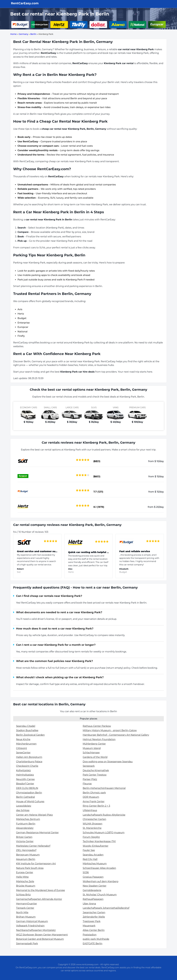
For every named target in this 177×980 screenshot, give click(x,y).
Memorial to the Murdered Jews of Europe (40, 890)
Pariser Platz (90, 779)
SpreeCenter (23, 753)
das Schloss (23, 810)
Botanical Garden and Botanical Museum (40, 939)
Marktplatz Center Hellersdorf (33, 846)
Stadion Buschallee (27, 730)
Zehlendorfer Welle (94, 917)
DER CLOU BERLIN (27, 788)
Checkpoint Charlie (27, 766)
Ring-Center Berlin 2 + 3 (96, 806)
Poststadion (90, 935)
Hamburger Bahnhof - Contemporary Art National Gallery (116, 735)
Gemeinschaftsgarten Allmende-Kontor (39, 899)
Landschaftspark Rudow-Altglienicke (104, 815)
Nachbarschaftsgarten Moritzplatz (36, 930)
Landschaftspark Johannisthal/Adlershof (106, 908)
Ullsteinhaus (90, 810)
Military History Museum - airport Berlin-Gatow (110, 730)
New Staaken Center (95, 886)
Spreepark (89, 766)
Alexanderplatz (25, 828)
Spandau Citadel (26, 726)
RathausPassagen (93, 899)
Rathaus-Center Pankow (97, 726)
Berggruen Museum (28, 855)
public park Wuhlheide (96, 939)
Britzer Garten (24, 837)
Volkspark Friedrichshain (30, 926)
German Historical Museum (32, 921)
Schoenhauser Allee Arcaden (99, 868)
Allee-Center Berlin (94, 930)
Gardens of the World (95, 757)
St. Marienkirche (92, 828)
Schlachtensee (91, 753)
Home (13, 34)
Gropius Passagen (93, 877)
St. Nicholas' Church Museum (100, 895)
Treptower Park (92, 921)
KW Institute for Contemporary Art (36, 864)
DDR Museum (91, 797)
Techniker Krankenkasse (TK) (99, 841)
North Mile (22, 912)
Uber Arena (89, 904)
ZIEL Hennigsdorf (26, 850)
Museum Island (92, 748)
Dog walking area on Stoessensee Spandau (108, 762)
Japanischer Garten (94, 912)
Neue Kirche (23, 739)
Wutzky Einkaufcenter (96, 846)
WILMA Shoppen (93, 824)
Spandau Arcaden (93, 855)
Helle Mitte (22, 877)
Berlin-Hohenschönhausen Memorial (104, 788)
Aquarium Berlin (26, 859)
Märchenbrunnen (26, 744)
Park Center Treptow (95, 775)
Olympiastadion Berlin (29, 793)
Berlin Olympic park (94, 793)
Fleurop (87, 784)
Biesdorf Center (25, 784)
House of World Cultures (30, 801)
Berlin (33, 34)
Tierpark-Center (25, 908)
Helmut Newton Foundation (99, 739)
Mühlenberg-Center (94, 744)
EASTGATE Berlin (93, 944)
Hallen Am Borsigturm (29, 757)
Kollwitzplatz (23, 770)
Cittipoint (22, 748)
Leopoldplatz (24, 806)
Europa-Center (25, 872)
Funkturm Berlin (26, 824)
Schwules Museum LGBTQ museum (104, 833)
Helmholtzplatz (25, 775)
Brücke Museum (26, 886)
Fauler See (89, 850)
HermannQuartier (27, 904)
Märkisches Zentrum (28, 819)
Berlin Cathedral (25, 797)
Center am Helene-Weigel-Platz (34, 815)
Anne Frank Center (94, 801)
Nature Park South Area (30, 868)
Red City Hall (90, 859)
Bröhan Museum (26, 917)
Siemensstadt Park (27, 944)
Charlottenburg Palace (29, 762)
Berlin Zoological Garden (30, 735)
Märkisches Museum (95, 864)
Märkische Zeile (25, 881)
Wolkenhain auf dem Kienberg (101, 881)
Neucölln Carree (25, 779)
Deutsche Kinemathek (96, 770)
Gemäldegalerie (92, 890)
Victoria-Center (25, 841)
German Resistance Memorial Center (37, 833)
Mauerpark (89, 926)
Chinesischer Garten (94, 819)
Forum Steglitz (91, 837)
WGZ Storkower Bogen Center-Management (42, 935)
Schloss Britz (23, 895)
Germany (23, 34)
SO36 (86, 872)
